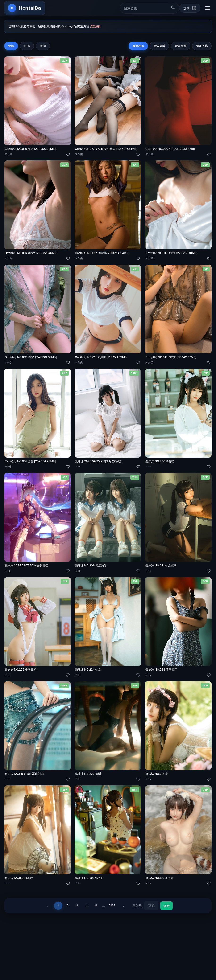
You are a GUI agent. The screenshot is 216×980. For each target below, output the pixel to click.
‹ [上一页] (47, 908)
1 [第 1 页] (58, 908)
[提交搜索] (173, 7)
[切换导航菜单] (208, 8)
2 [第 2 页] (68, 908)
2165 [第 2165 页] (112, 908)
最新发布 (138, 46)
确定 (167, 908)
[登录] (190, 8)
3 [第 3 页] (77, 908)
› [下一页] (124, 908)
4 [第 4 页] (87, 908)
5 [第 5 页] (96, 908)
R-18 (43, 46)
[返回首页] (25, 8)
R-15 (27, 46)
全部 (11, 46)
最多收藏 (202, 46)
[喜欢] (68, 154)
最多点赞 (181, 46)
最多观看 (160, 46)
